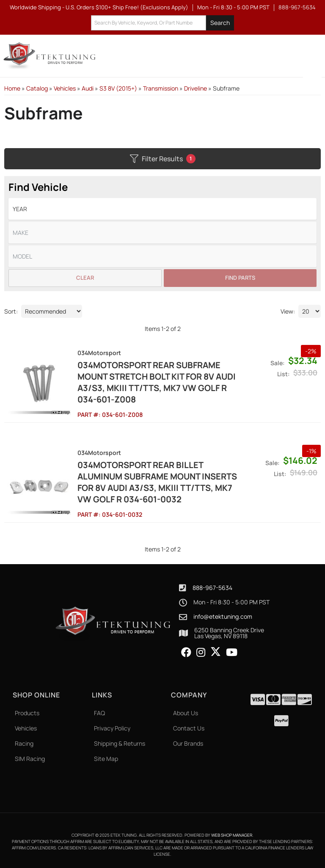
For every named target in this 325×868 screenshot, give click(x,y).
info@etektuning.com (223, 617)
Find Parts (240, 278)
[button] (162, 23)
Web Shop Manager (232, 835)
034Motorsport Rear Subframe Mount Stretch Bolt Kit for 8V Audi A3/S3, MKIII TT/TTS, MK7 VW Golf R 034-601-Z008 (157, 382)
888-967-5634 (212, 588)
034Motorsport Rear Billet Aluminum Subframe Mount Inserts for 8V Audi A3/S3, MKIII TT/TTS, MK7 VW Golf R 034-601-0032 (157, 482)
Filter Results (163, 159)
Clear (85, 278)
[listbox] (162, 209)
